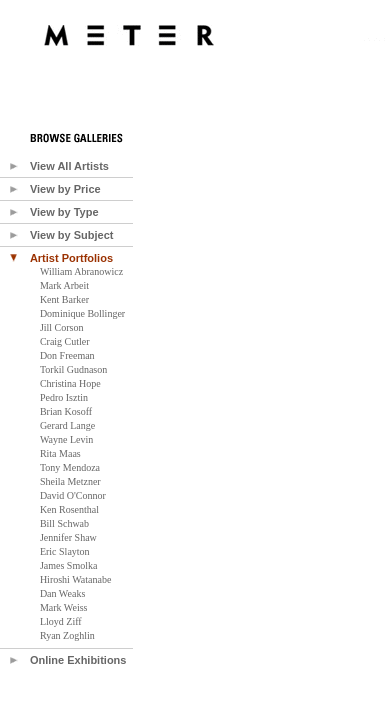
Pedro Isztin (64, 397)
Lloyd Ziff (61, 621)
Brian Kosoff (66, 411)
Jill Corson (62, 327)
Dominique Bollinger (82, 313)
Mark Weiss (64, 607)
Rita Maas (60, 453)
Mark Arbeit (64, 285)
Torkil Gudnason (73, 369)
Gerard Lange (67, 425)
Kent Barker (64, 299)
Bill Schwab (64, 523)
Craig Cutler (65, 341)
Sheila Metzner (70, 481)
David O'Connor (73, 495)
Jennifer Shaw (68, 537)
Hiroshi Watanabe (76, 579)
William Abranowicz (81, 271)
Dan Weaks (62, 593)
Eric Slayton (65, 551)
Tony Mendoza (70, 467)
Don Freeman (67, 355)
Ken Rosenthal (69, 509)
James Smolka (69, 565)
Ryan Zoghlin (67, 635)
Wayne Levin (66, 439)
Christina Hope (70, 383)
